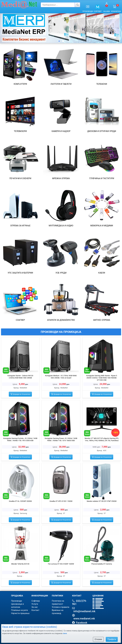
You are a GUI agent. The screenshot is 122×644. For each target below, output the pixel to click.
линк (65, 633)
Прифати (112, 639)
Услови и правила (60, 607)
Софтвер (36, 601)
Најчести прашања (20, 613)
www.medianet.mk (84, 619)
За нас (35, 607)
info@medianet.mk (84, 611)
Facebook (81, 623)
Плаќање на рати (19, 610)
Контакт (35, 610)
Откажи (98, 639)
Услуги (35, 604)
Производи (16, 601)
